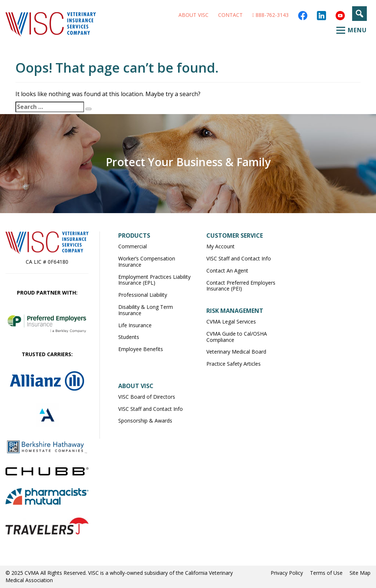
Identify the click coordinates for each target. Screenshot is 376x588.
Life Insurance (135, 325)
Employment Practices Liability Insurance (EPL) (154, 280)
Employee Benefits (141, 349)
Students (129, 337)
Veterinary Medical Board (236, 352)
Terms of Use (326, 573)
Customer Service (235, 235)
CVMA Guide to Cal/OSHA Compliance (237, 337)
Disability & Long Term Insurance (146, 310)
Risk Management (235, 311)
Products (134, 235)
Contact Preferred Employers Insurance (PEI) (241, 286)
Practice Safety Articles (234, 364)
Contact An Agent (227, 271)
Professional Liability (143, 295)
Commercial (133, 246)
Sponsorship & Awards (145, 421)
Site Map (360, 573)
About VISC (194, 15)
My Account (220, 246)
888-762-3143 (270, 15)
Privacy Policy (287, 573)
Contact (230, 15)
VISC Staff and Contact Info (239, 258)
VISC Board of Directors (147, 397)
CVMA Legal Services (231, 322)
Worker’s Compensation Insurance (147, 262)
